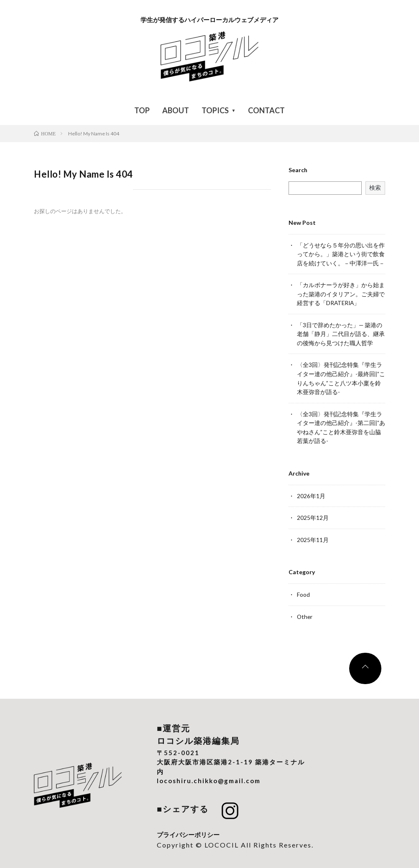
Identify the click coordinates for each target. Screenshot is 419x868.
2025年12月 (313, 514)
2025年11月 (313, 536)
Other (305, 612)
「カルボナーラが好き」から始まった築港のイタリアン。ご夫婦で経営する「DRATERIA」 (341, 293)
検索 (375, 187)
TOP (142, 110)
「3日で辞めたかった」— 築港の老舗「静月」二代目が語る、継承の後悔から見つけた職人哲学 (341, 332)
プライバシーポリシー (188, 830)
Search (298, 170)
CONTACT (266, 110)
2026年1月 (311, 492)
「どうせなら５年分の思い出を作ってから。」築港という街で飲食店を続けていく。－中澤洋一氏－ (341, 254)
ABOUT (176, 110)
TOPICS (215, 110)
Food (303, 590)
